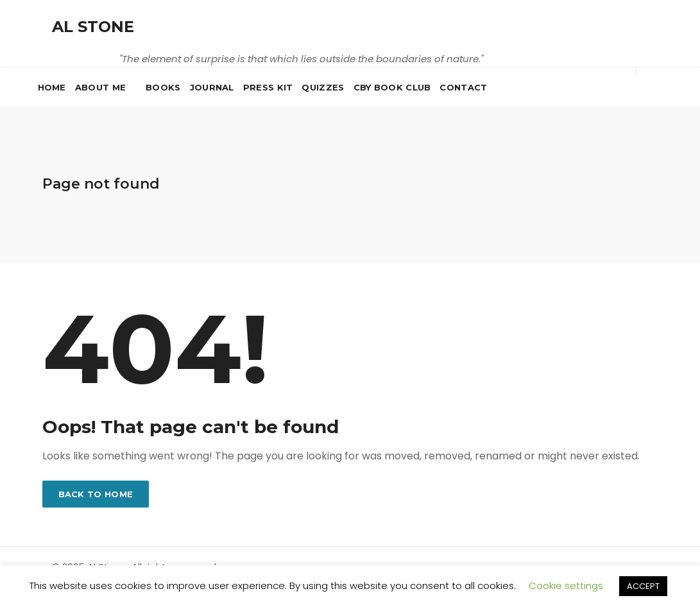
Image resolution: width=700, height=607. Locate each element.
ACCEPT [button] (643, 586)
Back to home (96, 494)
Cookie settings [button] (566, 586)
